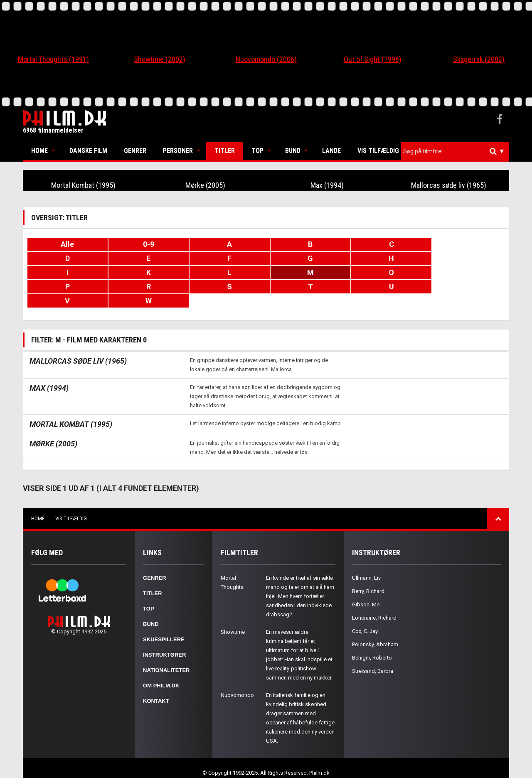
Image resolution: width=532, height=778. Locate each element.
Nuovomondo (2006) (266, 59)
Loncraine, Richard (374, 604)
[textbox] (457, 151)
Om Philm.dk (161, 671)
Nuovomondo (237, 681)
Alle (67, 244)
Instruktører (164, 641)
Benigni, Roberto (372, 644)
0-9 (147, 244)
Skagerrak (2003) (479, 59)
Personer (178, 151)
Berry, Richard (368, 577)
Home (39, 151)
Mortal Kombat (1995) (84, 185)
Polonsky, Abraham (375, 630)
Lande (331, 151)
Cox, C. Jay (365, 617)
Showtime (233, 618)
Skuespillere (164, 625)
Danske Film (88, 151)
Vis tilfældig (378, 151)
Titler (225, 151)
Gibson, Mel (366, 590)
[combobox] (455, 151)
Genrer (135, 151)
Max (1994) (327, 185)
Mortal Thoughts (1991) (53, 59)
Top (257, 151)
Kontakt (156, 687)
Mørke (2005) (205, 185)
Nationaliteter (166, 656)
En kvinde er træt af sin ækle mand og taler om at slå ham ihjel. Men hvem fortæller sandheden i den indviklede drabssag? (300, 582)
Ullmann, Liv (366, 564)
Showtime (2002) (160, 59)
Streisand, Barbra (373, 657)
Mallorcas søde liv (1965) (449, 185)
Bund (293, 151)
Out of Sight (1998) (373, 59)
